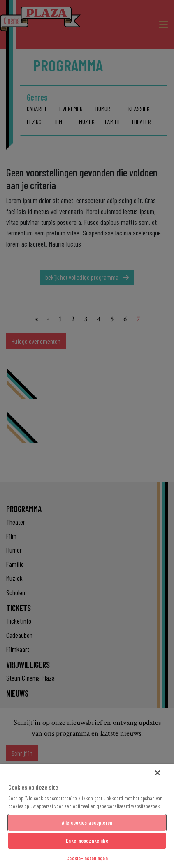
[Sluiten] (158, 773)
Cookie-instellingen (87, 858)
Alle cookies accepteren (87, 822)
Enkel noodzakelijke (87, 841)
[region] (87, 816)
